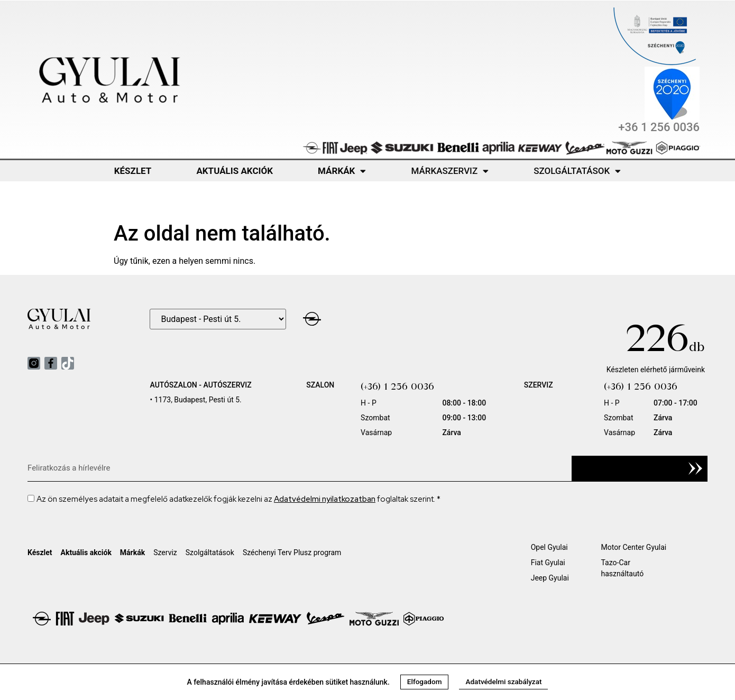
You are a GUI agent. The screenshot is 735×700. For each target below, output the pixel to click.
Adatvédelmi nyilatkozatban (325, 499)
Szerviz (165, 552)
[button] (423, 682)
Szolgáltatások (577, 171)
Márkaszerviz (450, 171)
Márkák (342, 171)
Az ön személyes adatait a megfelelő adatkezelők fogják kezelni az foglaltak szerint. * (238, 499)
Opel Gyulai (549, 547)
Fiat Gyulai (548, 563)
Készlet (133, 171)
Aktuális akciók (235, 171)
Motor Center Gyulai (634, 547)
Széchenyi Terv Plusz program (292, 552)
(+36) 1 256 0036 (397, 386)
